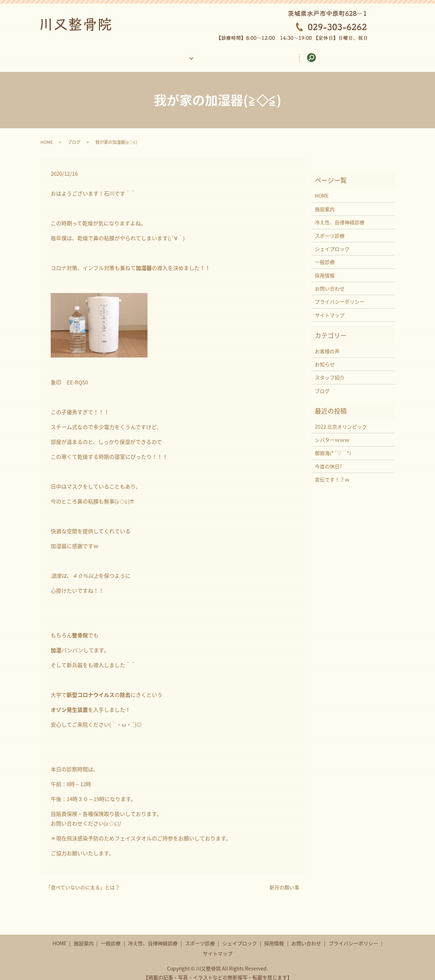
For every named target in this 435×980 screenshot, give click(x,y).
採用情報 (266, 54)
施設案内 (129, 54)
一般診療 (325, 255)
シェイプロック (332, 242)
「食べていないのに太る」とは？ (83, 881)
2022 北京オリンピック (341, 420)
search (361, 54)
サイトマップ (330, 308)
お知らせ (325, 357)
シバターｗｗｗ (332, 433)
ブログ (74, 135)
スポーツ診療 (330, 229)
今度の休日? (328, 460)
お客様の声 (218, 54)
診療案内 (174, 54)
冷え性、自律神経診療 (340, 215)
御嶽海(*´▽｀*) (333, 446)
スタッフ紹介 (330, 371)
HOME (87, 54)
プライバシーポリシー (340, 295)
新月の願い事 (284, 881)
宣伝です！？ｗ (332, 473)
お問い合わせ (315, 54)
